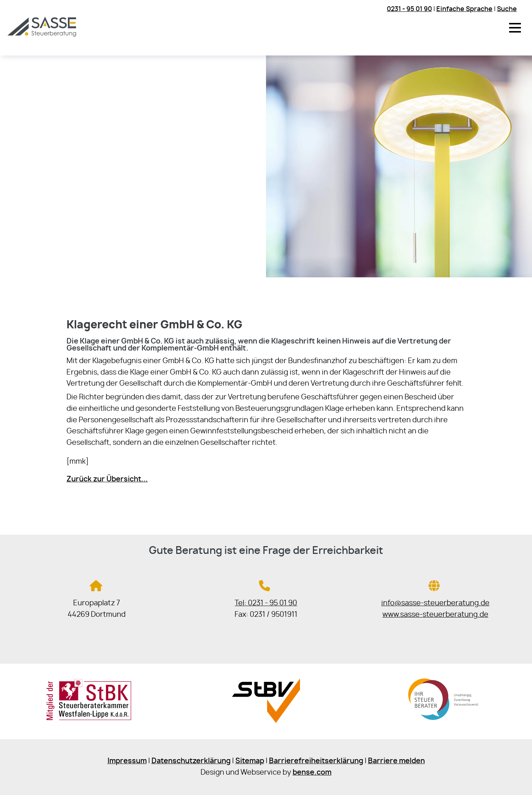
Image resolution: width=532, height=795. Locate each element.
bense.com (312, 773)
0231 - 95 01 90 (409, 9)
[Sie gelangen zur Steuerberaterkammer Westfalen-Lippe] (89, 719)
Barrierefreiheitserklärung (316, 761)
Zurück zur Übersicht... (107, 479)
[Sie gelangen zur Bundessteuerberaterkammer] (443, 721)
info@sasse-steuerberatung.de (435, 603)
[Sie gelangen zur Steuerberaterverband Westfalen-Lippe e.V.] (266, 721)
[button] (515, 28)
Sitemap (250, 761)
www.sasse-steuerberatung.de (435, 615)
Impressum (127, 761)
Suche (507, 9)
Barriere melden (396, 761)
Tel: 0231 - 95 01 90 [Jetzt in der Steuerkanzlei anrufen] (266, 603)
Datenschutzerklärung (191, 761)
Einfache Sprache (464, 9)
